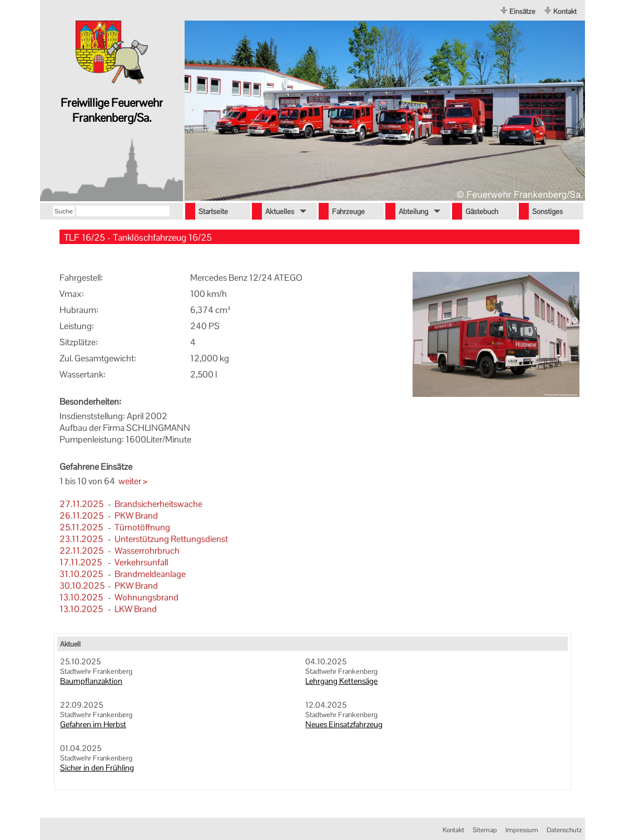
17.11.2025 (81, 562)
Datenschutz (564, 830)
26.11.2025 (81, 516)
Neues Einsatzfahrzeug (344, 724)
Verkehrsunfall (141, 562)
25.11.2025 (81, 527)
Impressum (522, 830)
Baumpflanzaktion (91, 681)
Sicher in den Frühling (97, 768)
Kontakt (565, 11)
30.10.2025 (82, 586)
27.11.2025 (81, 504)
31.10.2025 (81, 574)
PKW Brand (136, 516)
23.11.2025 (81, 539)
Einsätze (522, 11)
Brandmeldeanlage (150, 574)
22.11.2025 (81, 551)
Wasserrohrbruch (147, 551)
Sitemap (485, 830)
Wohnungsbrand (147, 597)
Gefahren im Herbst (93, 724)
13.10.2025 (81, 597)
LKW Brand (136, 609)
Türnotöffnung (142, 527)
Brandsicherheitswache (158, 504)
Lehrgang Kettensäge (341, 681)
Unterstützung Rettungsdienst (171, 539)
